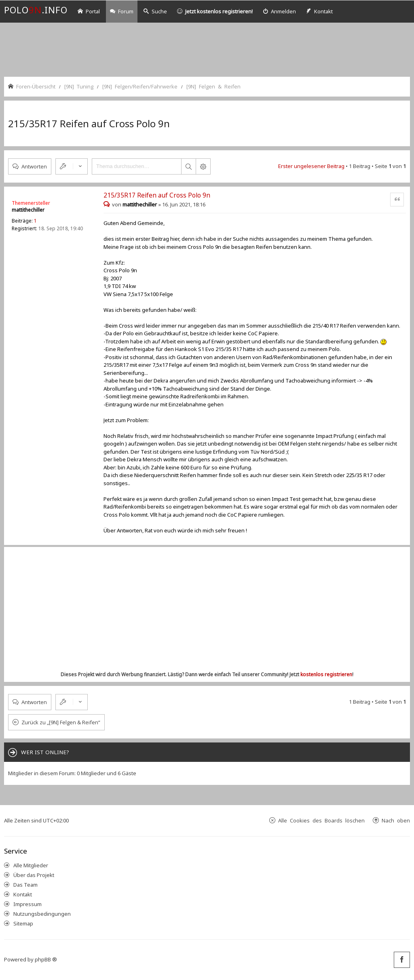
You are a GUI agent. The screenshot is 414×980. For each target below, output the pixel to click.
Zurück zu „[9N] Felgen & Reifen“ (61, 722)
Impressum (27, 904)
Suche (155, 11)
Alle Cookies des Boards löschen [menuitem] (321, 820)
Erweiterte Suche (203, 166)
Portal (89, 11)
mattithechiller (28, 210)
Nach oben (396, 820)
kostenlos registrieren (326, 674)
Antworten (34, 166)
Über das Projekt (34, 875)
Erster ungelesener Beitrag (311, 166)
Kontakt (23, 894)
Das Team (25, 885)
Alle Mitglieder (31, 865)
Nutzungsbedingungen (42, 914)
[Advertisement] (207, 49)
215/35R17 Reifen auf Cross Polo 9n (89, 123)
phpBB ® (46, 959)
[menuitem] (279, 12)
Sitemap (23, 923)
